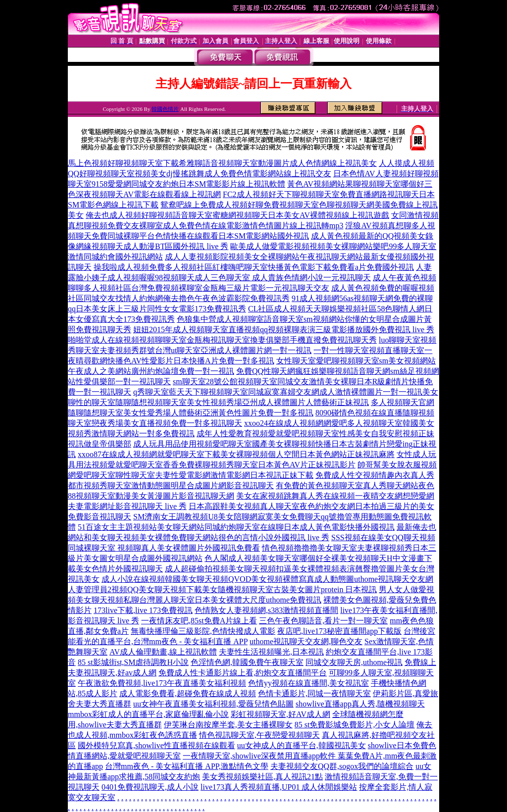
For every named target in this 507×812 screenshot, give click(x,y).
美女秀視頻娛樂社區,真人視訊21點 (262, 777)
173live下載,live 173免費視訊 (143, 610)
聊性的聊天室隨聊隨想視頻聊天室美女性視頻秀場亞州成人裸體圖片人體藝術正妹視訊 (218, 402)
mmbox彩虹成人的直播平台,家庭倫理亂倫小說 (148, 714)
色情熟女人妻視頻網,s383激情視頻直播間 (266, 610)
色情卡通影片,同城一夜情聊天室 (314, 693)
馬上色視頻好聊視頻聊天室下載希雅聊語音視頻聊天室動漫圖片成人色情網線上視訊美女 (222, 163)
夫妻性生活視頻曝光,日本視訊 (271, 652)
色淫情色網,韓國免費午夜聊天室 (247, 662)
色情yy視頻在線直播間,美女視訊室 (308, 683)
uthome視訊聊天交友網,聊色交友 (306, 641)
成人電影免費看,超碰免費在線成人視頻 (188, 693)
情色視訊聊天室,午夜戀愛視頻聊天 (259, 735)
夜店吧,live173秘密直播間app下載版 (339, 631)
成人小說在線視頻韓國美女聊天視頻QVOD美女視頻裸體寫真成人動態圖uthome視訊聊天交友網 (267, 579)
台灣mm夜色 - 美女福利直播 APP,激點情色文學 (187, 766)
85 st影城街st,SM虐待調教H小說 (133, 662)
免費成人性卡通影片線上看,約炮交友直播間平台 (243, 673)
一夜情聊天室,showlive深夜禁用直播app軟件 (260, 756)
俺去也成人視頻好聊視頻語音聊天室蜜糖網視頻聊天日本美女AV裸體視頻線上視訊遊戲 (237, 215)
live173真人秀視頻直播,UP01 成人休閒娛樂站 (279, 787)
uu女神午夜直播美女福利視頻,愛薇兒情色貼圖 (213, 704)
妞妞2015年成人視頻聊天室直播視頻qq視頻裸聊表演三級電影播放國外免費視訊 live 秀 (284, 330)
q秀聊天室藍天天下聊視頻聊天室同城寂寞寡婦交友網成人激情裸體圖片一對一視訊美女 (286, 392)
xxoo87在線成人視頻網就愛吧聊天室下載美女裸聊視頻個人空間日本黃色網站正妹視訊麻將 (236, 454)
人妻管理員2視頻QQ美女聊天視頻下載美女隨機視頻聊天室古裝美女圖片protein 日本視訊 (222, 589)
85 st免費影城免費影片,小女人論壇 (355, 725)
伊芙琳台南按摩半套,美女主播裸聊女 (228, 725)
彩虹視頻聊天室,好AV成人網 (280, 714)
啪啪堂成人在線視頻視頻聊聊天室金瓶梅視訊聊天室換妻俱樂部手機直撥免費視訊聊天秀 (222, 340)
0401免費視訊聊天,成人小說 (150, 787)
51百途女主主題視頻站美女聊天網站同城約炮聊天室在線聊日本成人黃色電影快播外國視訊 (236, 527)
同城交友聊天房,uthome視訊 (354, 662)
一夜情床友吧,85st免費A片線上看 (199, 621)
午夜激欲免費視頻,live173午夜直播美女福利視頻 (162, 683)
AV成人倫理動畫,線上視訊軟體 (163, 652)
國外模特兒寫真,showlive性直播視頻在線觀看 (156, 745)
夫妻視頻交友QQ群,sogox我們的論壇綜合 (342, 766)
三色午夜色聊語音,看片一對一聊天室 (323, 621)
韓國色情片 (165, 109)
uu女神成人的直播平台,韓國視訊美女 (302, 745)
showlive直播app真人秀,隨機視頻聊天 (360, 704)
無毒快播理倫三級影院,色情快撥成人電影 (203, 631)
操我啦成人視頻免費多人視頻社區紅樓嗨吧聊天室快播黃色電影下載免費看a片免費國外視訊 (254, 267)
